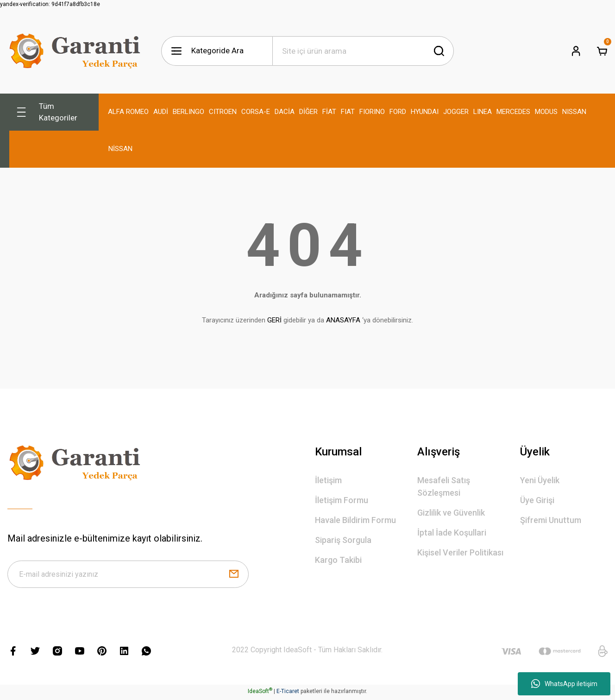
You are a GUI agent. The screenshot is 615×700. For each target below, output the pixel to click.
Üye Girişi (537, 500)
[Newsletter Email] (128, 575)
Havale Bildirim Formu (355, 520)
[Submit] (234, 575)
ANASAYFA (343, 320)
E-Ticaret (288, 694)
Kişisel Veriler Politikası (460, 552)
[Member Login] (576, 51)
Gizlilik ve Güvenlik (451, 513)
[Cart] (602, 51)
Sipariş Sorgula (343, 540)
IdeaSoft (260, 694)
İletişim (328, 480)
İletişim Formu (342, 500)
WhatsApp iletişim (564, 684)
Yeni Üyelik (540, 480)
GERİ (274, 320)
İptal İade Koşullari (452, 533)
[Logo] (77, 51)
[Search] (363, 51)
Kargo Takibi (338, 560)
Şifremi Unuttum (551, 520)
